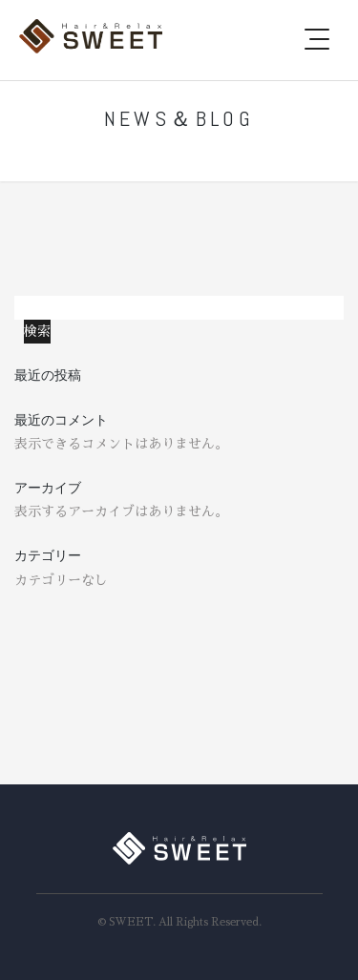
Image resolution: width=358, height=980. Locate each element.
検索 (28, 307)
